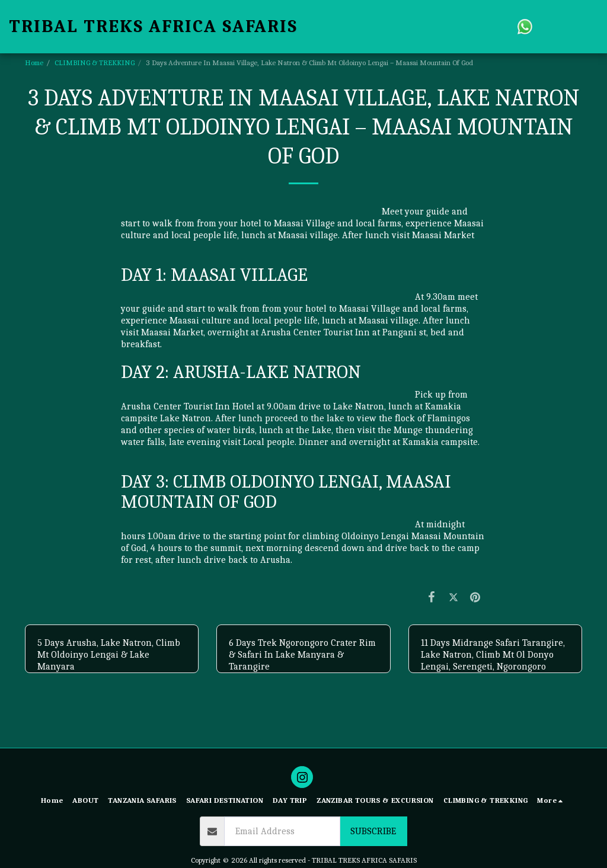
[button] (525, 26)
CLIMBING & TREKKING (95, 63)
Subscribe (373, 831)
